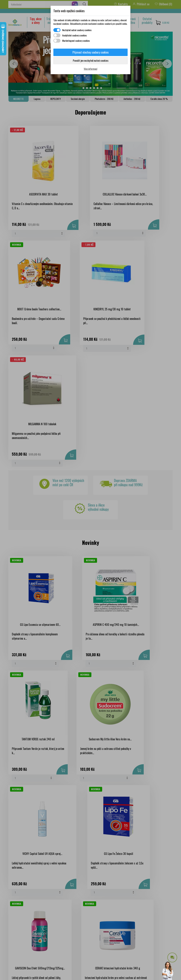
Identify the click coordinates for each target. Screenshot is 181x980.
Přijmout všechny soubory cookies (91, 52)
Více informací (90, 69)
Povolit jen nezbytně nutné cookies (91, 60)
